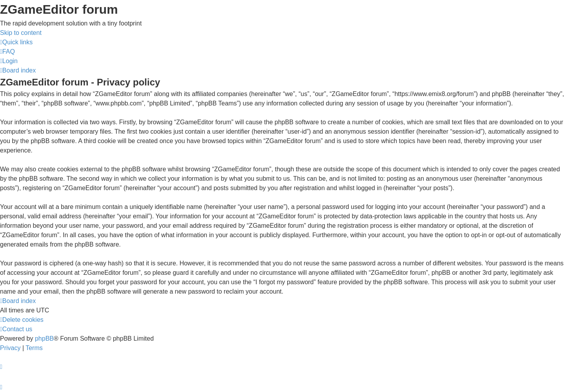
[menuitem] (7, 52)
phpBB (44, 338)
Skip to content (21, 33)
